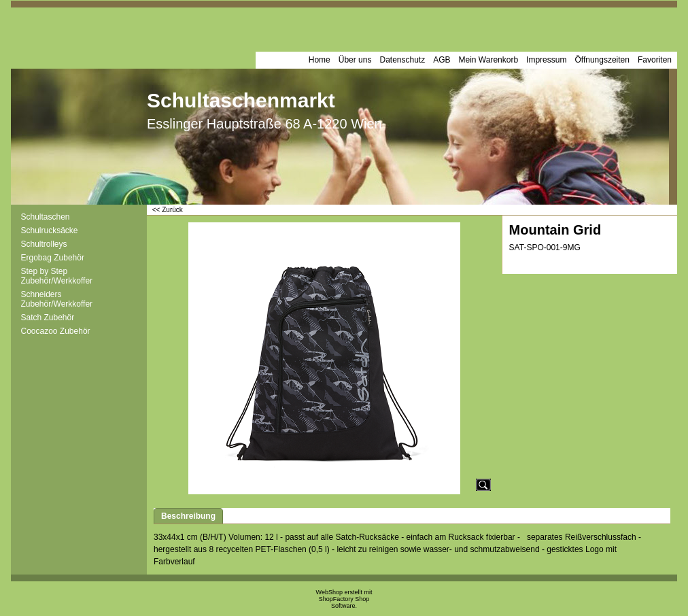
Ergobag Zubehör (53, 258)
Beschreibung (188, 516)
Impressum (546, 60)
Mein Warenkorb (489, 60)
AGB (442, 60)
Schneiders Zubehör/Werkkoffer (57, 299)
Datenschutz (402, 60)
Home (320, 60)
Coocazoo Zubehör (56, 331)
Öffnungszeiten (602, 60)
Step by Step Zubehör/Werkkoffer (57, 276)
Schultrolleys (44, 244)
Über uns (355, 60)
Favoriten (655, 60)
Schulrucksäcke (50, 230)
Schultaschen (46, 217)
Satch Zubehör (48, 318)
